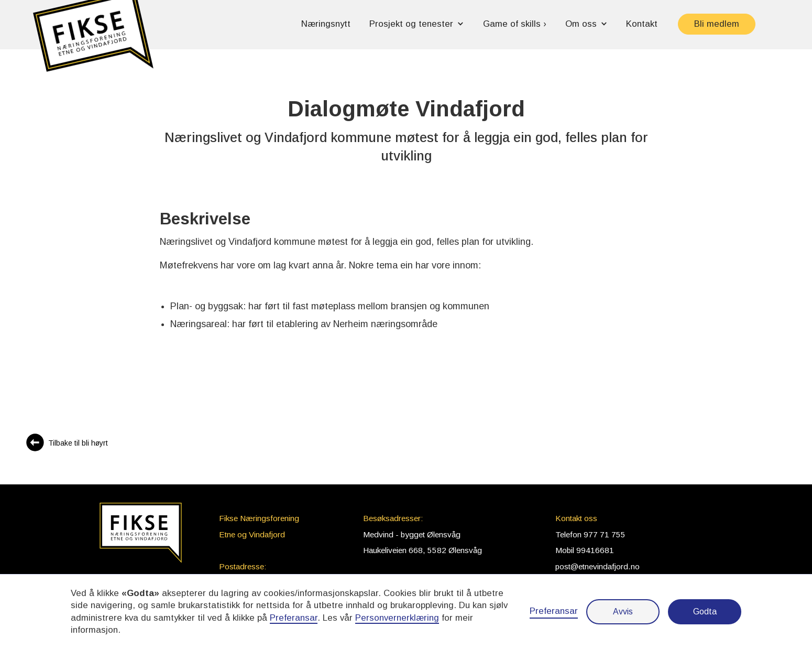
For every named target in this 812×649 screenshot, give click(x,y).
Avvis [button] (623, 612)
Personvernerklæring (397, 618)
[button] (93, 41)
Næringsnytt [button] (326, 24)
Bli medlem (717, 24)
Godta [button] (705, 612)
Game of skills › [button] (515, 24)
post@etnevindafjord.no (597, 566)
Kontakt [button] (642, 24)
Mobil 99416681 (585, 550)
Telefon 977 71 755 (590, 534)
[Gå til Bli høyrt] (66, 444)
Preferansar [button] (294, 618)
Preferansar (554, 611)
